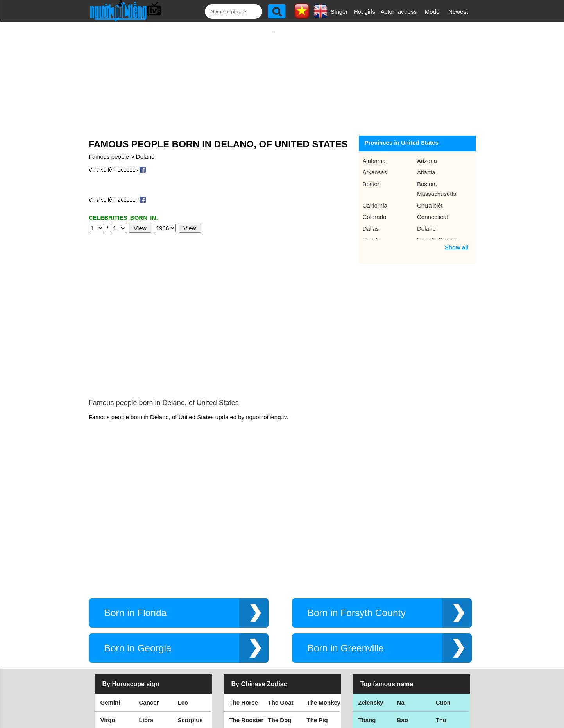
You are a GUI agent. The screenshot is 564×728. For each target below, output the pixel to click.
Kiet (364, 645)
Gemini (110, 592)
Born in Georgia (138, 537)
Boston (372, 176)
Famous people (109, 149)
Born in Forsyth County (357, 502)
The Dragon (284, 645)
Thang (367, 609)
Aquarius (191, 627)
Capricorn (153, 627)
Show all (457, 239)
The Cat (240, 645)
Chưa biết (430, 198)
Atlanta (426, 164)
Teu (402, 627)
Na (401, 592)
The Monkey (324, 592)
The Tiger (320, 627)
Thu (441, 609)
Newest (458, 12)
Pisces (110, 645)
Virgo (108, 609)
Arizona (427, 153)
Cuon (443, 592)
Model (433, 12)
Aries (147, 645)
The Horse (244, 592)
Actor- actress (399, 12)
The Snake (321, 645)
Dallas (371, 221)
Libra (146, 609)
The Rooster (247, 609)
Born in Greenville (346, 537)
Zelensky (371, 592)
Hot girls (364, 12)
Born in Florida (136, 502)
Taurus (187, 645)
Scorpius (190, 609)
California (375, 198)
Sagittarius (116, 627)
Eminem (370, 627)
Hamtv (406, 645)
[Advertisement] (274, 73)
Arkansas (375, 164)
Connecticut (432, 209)
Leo (183, 592)
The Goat (281, 592)
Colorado (375, 209)
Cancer (149, 592)
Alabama (374, 153)
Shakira (446, 645)
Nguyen (447, 627)
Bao (403, 609)
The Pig (317, 609)
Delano (145, 149)
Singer (339, 12)
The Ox (278, 627)
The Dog (280, 609)
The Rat (240, 627)
